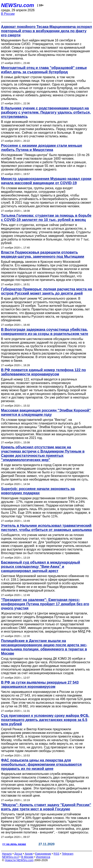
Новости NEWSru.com (19, 860)
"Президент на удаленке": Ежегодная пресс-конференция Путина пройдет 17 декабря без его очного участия (45, 604)
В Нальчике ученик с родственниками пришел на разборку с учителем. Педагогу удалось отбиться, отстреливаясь (46, 112)
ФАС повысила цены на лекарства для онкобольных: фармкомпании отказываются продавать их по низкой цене (41, 764)
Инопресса (43, 857)
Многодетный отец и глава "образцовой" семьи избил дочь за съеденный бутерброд (44, 70)
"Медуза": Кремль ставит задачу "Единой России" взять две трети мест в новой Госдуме (46, 807)
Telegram (68, 854)
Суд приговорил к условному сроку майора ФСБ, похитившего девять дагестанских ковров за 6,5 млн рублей (45, 720)
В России (8, 14)
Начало (7, 854)
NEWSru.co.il (10, 857)
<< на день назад (14, 844)
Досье (18, 854)
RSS (56, 854)
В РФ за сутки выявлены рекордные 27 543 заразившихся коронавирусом (40, 685)
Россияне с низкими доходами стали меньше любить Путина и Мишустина (42, 148)
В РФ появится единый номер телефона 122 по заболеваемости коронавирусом (43, 372)
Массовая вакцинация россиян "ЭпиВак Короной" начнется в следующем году (46, 412)
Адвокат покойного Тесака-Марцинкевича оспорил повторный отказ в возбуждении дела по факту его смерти (46, 31)
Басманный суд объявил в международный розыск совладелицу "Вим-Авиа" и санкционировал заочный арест (40, 567)
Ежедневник (43, 854)
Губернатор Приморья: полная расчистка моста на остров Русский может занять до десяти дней (46, 291)
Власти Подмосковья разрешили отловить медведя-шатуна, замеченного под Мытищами (43, 254)
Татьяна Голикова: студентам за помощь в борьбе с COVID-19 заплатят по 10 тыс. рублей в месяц (46, 218)
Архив (29, 854)
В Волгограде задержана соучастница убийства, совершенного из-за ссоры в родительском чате (45, 332)
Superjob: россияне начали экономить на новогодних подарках (38, 491)
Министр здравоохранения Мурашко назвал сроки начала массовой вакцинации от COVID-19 (46, 181)
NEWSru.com (18, 5)
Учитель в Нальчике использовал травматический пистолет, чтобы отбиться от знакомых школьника (46, 528)
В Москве (27, 857)
